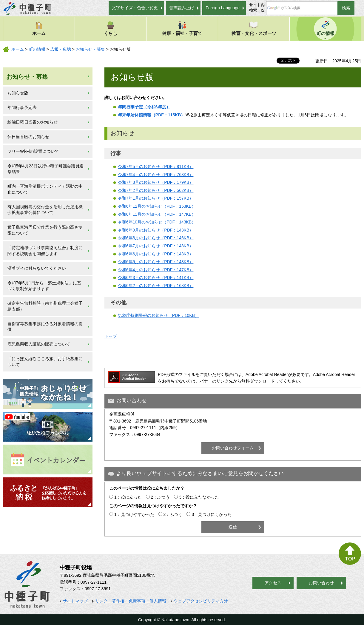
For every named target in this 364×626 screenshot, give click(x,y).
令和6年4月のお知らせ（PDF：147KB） (156, 270)
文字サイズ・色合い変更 (135, 8)
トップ (111, 336)
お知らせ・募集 (90, 49)
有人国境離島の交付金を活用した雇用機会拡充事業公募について (45, 210)
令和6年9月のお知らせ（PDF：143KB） (156, 230)
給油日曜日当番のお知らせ (33, 122)
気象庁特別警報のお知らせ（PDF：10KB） (158, 315)
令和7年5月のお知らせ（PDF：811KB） (156, 166)
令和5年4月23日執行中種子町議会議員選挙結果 (45, 169)
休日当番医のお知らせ (28, 137)
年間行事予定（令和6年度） (144, 107)
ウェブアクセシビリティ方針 (201, 601)
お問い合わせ (321, 583)
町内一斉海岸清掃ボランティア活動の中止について (45, 189)
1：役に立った (128, 497)
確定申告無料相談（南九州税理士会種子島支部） (45, 306)
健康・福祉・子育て (182, 28)
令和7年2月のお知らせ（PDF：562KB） (156, 190)
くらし (111, 28)
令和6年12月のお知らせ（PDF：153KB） (157, 206)
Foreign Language (223, 8)
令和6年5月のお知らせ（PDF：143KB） (156, 262)
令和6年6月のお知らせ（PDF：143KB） (156, 254)
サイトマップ (75, 601)
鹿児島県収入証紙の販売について (39, 344)
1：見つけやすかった (134, 514)
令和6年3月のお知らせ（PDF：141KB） (156, 277)
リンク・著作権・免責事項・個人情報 (131, 601)
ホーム (39, 28)
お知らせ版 (18, 93)
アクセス (273, 583)
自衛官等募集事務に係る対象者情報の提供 (45, 327)
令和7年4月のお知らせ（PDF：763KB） (156, 175)
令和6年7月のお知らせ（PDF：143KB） (156, 246)
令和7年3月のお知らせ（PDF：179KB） (156, 182)
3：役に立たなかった (199, 497)
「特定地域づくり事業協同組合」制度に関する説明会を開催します (45, 251)
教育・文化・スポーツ (254, 28)
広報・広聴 (61, 49)
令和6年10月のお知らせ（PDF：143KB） (157, 222)
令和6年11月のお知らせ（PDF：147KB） (157, 214)
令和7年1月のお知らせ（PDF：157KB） (156, 198)
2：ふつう (161, 497)
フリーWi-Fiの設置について (33, 151)
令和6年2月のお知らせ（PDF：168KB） (156, 286)
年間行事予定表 (22, 107)
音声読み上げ (182, 8)
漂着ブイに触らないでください (37, 268)
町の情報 (326, 28)
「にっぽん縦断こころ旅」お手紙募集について (45, 362)
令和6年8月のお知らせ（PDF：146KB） (156, 238)
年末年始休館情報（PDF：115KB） (152, 115)
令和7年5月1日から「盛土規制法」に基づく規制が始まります (44, 286)
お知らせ (122, 133)
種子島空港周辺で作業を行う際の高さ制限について (45, 230)
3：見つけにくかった (212, 514)
